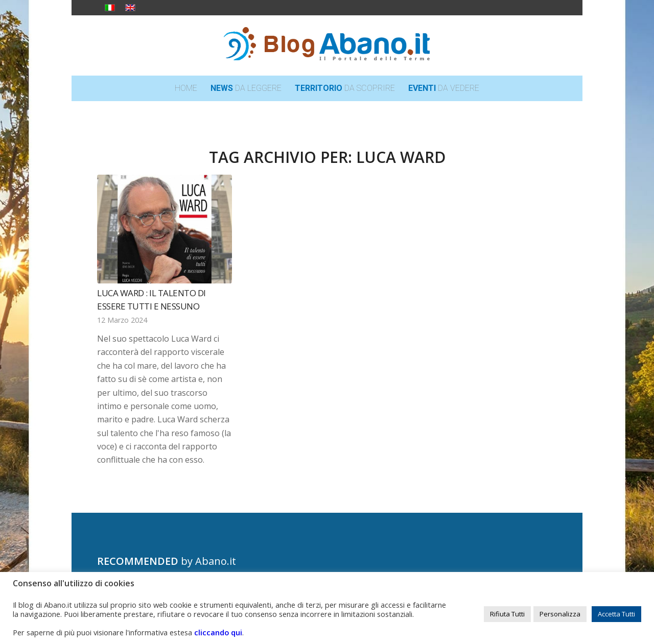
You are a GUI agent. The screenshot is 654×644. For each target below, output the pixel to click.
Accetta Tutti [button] (616, 614)
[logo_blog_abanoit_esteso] (327, 45)
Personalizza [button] (560, 614)
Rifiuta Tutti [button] (507, 614)
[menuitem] (186, 88)
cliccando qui (218, 632)
